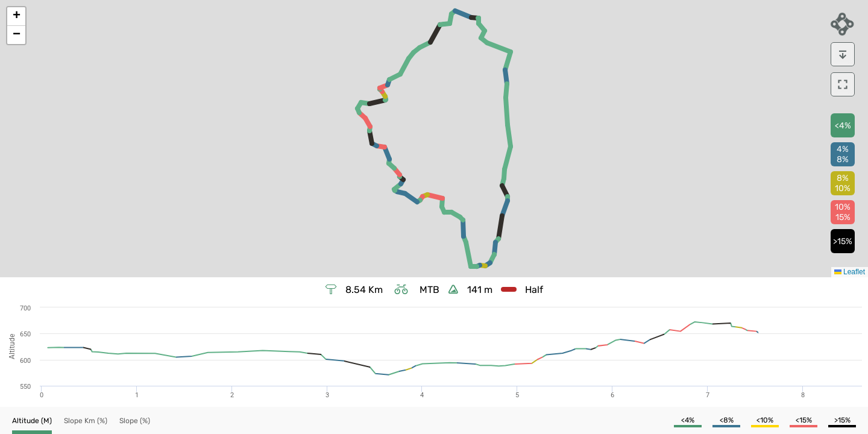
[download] (843, 54)
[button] (16, 17)
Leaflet (850, 272)
